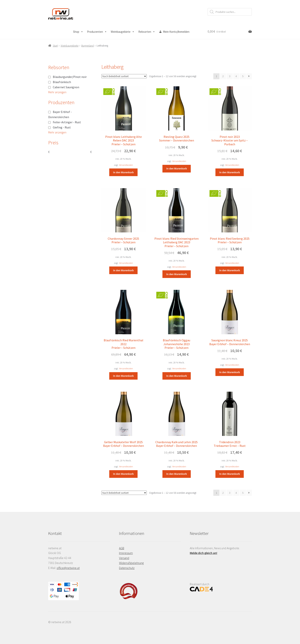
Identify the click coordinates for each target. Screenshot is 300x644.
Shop (78, 32)
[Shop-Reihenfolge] (124, 76)
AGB (122, 548)
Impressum (126, 553)
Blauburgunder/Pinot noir (70, 77)
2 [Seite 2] (223, 76)
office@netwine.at (68, 568)
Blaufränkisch (62, 82)
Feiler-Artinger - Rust (67, 122)
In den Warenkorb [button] (123, 172)
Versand (124, 558)
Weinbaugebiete (123, 32)
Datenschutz (127, 568)
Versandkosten (126, 165)
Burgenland (88, 46)
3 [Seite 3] (230, 76)
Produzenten (97, 32)
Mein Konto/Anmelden (176, 32)
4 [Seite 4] (236, 76)
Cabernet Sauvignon (66, 87)
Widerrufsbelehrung (131, 563)
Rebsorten (147, 32)
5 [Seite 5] (243, 76)
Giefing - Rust (62, 127)
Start (55, 46)
